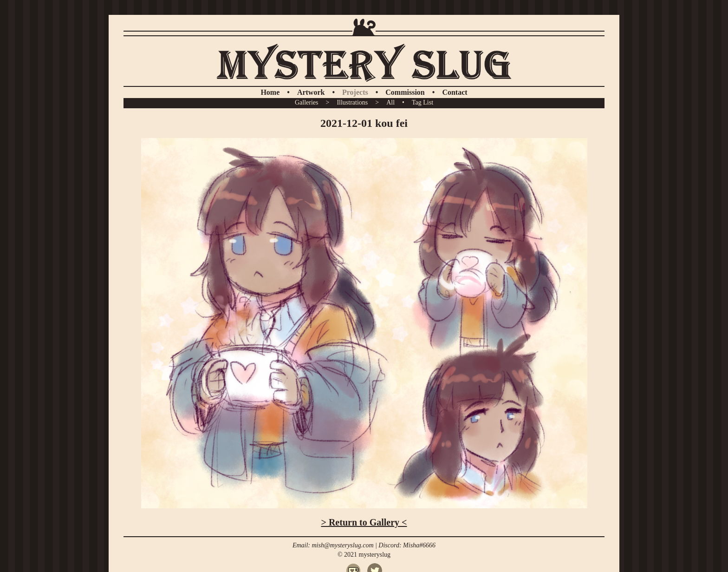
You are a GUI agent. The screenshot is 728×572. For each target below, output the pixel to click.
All (390, 102)
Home (270, 92)
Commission (405, 92)
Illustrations (352, 102)
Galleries (307, 102)
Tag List (422, 102)
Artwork (311, 92)
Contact (455, 92)
